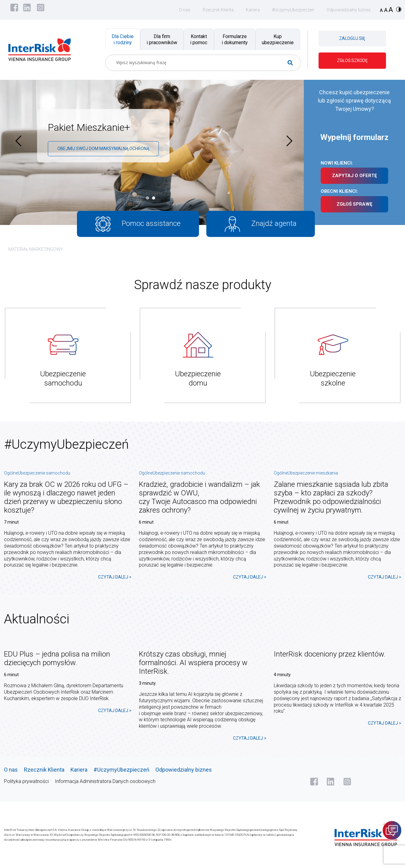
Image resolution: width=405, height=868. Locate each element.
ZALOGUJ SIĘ (352, 38)
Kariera (253, 10)
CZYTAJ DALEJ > (115, 577)
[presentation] (18, 141)
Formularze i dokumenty (235, 39)
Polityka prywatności (26, 781)
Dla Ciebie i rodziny (123, 39)
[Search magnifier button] (293, 63)
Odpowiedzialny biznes (349, 10)
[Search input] (201, 63)
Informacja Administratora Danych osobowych (105, 781)
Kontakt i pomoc (199, 39)
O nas (185, 10)
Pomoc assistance (138, 224)
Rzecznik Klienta (218, 10)
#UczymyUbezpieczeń (293, 10)
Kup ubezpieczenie (278, 39)
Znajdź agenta (261, 224)
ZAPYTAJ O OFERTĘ (354, 176)
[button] (149, 198)
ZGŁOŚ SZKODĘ (352, 60)
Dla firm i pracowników (162, 39)
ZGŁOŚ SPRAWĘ (354, 204)
